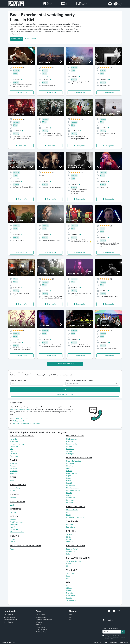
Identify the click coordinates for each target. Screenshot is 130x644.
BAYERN (14, 460)
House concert (41, 615)
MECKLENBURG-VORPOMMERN (26, 546)
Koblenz (69, 512)
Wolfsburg (70, 451)
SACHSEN (71, 531)
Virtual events (41, 627)
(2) (47, 76)
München (13, 464)
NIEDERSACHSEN (75, 436)
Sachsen (69, 534)
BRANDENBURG (18, 485)
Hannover (70, 442)
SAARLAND (72, 521)
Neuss (69, 495)
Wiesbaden (14, 525)
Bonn (68, 468)
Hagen (69, 476)
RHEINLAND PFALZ (76, 507)
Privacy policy (104, 642)
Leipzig (69, 537)
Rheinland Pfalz (72, 510)
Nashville (70, 593)
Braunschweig (71, 444)
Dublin (12, 542)
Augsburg (14, 466)
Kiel (68, 566)
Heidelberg (14, 446)
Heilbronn (14, 451)
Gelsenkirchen (71, 473)
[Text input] (112, 632)
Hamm (69, 478)
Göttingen (70, 454)
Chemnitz (70, 542)
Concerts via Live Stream (44, 620)
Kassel (12, 527)
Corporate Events (42, 629)
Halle (68, 554)
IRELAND (15, 536)
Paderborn (70, 500)
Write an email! (18, 421)
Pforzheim (14, 454)
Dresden (69, 539)
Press (70, 620)
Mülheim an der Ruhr (74, 490)
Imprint (96, 642)
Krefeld (69, 483)
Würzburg (14, 473)
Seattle (69, 598)
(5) (18, 340)
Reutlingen (14, 456)
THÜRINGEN (72, 570)
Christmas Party (41, 632)
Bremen (13, 498)
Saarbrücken (71, 527)
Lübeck (69, 564)
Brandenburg (15, 488)
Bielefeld (70, 466)
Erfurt (68, 576)
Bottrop (69, 471)
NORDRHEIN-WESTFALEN (79, 458)
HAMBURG (15, 509)
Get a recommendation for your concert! (27, 423)
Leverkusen (70, 485)
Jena (68, 578)
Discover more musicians (65, 364)
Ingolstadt (14, 471)
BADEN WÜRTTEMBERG (22, 436)
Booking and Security (10, 620)
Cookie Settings (124, 642)
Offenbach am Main (17, 532)
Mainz (68, 515)
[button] (117, 4)
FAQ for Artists (9, 615)
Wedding (39, 622)
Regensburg (15, 468)
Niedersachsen (72, 439)
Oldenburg (70, 446)
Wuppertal (70, 464)
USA (68, 582)
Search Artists (17, 39)
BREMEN (14, 494)
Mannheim (14, 442)
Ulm (12, 449)
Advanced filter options (65, 394)
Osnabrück (70, 449)
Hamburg (13, 512)
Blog (70, 615)
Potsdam (13, 490)
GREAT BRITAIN (18, 502)
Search (65, 389)
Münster (69, 493)
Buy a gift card (8, 622)
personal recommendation (21, 409)
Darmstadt (14, 529)
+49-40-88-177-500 (21, 418)
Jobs (70, 617)
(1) (18, 178)
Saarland (69, 525)
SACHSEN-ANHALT (76, 546)
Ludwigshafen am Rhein (75, 517)
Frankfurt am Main (17, 522)
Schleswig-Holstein (73, 561)
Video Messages (41, 617)
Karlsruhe (14, 439)
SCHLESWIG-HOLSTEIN (78, 558)
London (13, 505)
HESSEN (14, 516)
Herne (69, 481)
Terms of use (114, 642)
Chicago (69, 588)
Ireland (13, 539)
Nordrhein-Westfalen (74, 461)
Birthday (39, 625)
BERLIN (14, 477)
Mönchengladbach (73, 488)
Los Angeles (71, 595)
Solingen (69, 503)
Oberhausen (71, 498)
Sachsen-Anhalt (72, 549)
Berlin (12, 481)
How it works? (31, 39)
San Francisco (71, 600)
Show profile (23, 93)
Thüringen (70, 573)
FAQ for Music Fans (10, 617)
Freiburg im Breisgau (18, 444)
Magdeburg (70, 551)
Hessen (13, 520)
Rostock (13, 549)
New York (70, 591)
